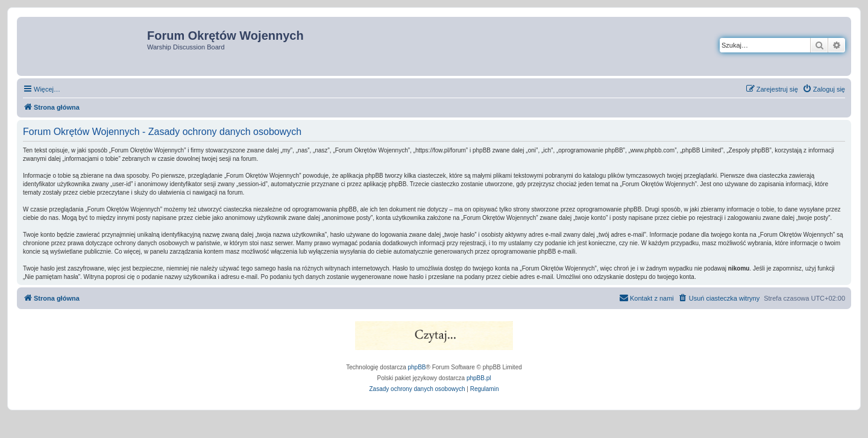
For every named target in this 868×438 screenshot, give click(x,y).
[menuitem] (824, 89)
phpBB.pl (479, 378)
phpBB (417, 367)
